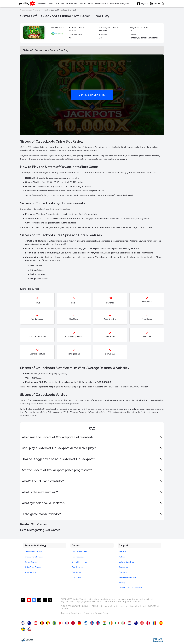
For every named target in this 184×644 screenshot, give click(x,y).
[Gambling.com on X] (23, 608)
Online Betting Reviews (34, 557)
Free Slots (45, 10)
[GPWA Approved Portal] (158, 640)
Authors (122, 557)
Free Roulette (77, 572)
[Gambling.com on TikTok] (45, 608)
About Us (122, 552)
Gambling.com (25, 10)
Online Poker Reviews (33, 567)
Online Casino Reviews (33, 552)
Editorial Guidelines (126, 562)
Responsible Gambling (127, 577)
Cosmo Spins (76, 577)
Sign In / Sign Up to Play (92, 95)
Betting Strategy (31, 562)
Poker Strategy (30, 572)
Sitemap (122, 583)
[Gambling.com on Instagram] (39, 608)
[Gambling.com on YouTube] (29, 608)
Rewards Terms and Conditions (131, 588)
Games (36, 10)
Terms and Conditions (71, 613)
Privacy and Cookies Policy (96, 613)
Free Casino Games (79, 552)
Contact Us (123, 567)
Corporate (123, 572)
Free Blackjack (77, 567)
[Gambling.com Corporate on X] (50, 608)
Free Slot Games (78, 557)
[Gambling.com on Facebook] (34, 608)
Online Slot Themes (79, 562)
